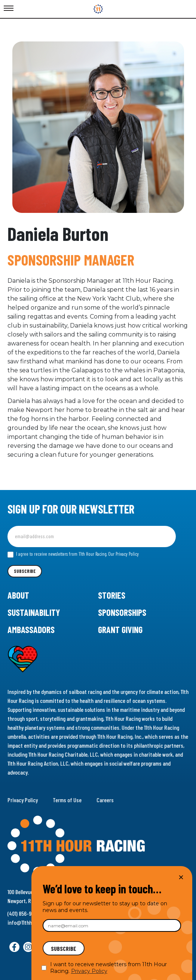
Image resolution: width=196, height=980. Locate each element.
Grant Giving (120, 629)
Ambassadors (31, 629)
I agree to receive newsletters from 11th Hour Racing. (73, 554)
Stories (112, 595)
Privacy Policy (23, 800)
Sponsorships (122, 612)
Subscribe (25, 571)
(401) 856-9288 (24, 913)
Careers (105, 800)
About (18, 595)
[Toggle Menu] (9, 9)
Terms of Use (67, 800)
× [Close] (181, 877)
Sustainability (34, 612)
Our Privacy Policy (123, 554)
